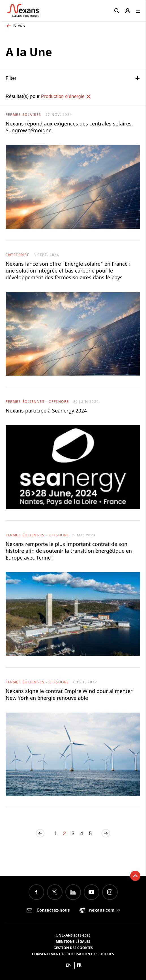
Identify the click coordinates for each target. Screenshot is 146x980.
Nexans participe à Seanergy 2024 (46, 411)
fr (79, 965)
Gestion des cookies (73, 948)
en (69, 965)
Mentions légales (73, 942)
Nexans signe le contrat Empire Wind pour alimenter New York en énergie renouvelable (69, 694)
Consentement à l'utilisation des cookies (73, 954)
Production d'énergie (66, 96)
